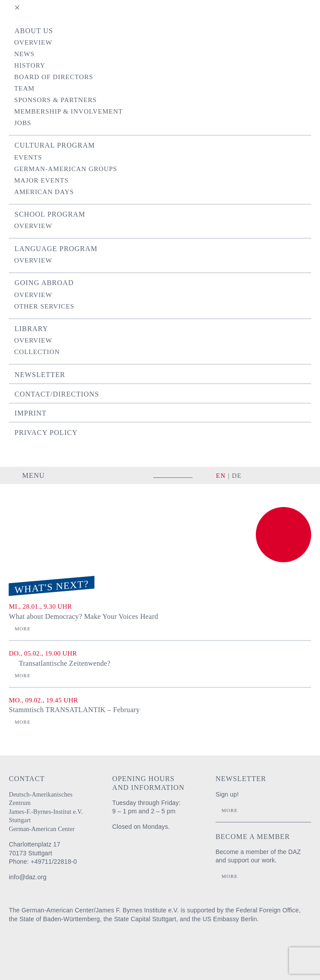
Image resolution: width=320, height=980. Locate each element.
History (30, 65)
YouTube (299, 475)
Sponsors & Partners (56, 100)
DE (237, 476)
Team (24, 88)
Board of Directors (54, 77)
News (24, 54)
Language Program (56, 249)
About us (34, 31)
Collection (37, 352)
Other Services (44, 306)
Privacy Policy (46, 433)
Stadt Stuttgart (148, 947)
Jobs (23, 123)
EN (221, 476)
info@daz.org (28, 877)
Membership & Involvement (69, 111)
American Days (44, 192)
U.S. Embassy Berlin (205, 947)
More (23, 629)
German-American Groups (66, 169)
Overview (33, 42)
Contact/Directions (57, 394)
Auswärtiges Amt (29, 947)
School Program (50, 214)
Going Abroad (44, 283)
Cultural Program (55, 145)
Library (31, 329)
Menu (33, 475)
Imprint (31, 413)
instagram (262, 475)
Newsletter (40, 375)
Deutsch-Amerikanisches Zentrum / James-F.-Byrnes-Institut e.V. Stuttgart (51, 511)
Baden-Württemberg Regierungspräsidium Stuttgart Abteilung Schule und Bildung (84, 947)
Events (28, 157)
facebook (277, 475)
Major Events (41, 180)
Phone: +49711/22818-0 (43, 862)
